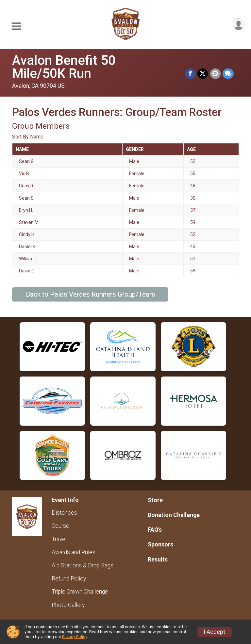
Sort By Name (28, 137)
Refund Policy (69, 579)
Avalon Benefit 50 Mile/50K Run (92, 67)
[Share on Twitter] (203, 74)
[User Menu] (238, 24)
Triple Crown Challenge (80, 592)
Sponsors (160, 544)
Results (158, 560)
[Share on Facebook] (191, 74)
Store (155, 500)
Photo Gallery (68, 605)
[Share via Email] (215, 74)
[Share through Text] (228, 74)
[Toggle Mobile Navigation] (16, 26)
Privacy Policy (75, 637)
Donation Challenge (174, 515)
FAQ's (155, 530)
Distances (64, 513)
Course (60, 526)
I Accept (214, 632)
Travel (59, 539)
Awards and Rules (74, 552)
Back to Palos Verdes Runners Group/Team (90, 294)
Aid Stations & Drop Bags (83, 565)
